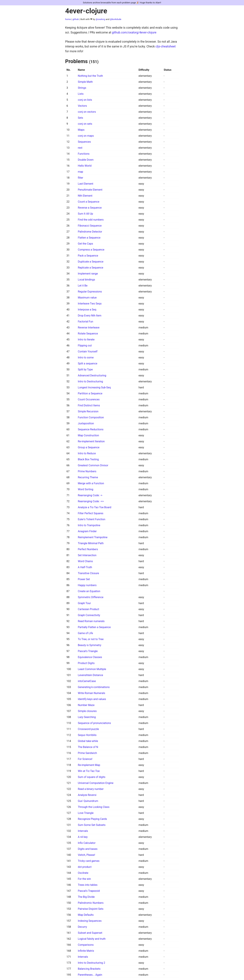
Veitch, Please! (86, 855)
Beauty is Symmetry (90, 645)
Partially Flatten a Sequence (94, 627)
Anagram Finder (87, 531)
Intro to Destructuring (90, 381)
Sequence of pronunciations (94, 723)
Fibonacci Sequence (90, 226)
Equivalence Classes (90, 657)
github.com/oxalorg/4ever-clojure (134, 32)
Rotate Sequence (88, 334)
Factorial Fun (85, 322)
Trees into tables (88, 885)
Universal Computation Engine (96, 783)
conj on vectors (87, 112)
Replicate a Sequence (91, 268)
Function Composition (91, 417)
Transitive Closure (88, 573)
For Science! (85, 759)
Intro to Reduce (87, 453)
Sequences (84, 142)
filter (80, 178)
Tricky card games (89, 861)
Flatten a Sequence (89, 238)
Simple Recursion (88, 411)
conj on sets (85, 124)
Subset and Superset (90, 933)
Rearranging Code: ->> (91, 501)
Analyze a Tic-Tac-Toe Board (94, 507)
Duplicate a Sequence (91, 262)
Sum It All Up (85, 214)
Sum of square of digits (92, 777)
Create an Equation (89, 591)
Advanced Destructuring (92, 375)
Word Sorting (86, 489)
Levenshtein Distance (90, 675)
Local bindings (86, 280)
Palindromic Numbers (91, 903)
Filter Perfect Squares (91, 513)
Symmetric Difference (91, 597)
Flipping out (85, 346)
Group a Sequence (89, 447)
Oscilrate (83, 873)
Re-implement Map (89, 765)
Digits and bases (88, 849)
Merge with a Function (91, 483)
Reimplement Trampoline (93, 537)
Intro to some (86, 357)
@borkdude (116, 19)
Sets (80, 118)
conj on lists (85, 100)
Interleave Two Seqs (90, 304)
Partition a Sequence (90, 393)
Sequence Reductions (91, 429)
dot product (85, 867)
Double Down (86, 160)
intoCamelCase (87, 681)
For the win (84, 879)
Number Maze (86, 705)
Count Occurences (89, 399)
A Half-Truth (85, 567)
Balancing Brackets (89, 969)
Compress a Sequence (91, 250)
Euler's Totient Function (91, 519)
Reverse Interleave (89, 328)
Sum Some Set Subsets (92, 825)
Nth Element (85, 196)
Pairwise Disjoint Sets (91, 909)
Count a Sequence (89, 202)
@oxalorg (100, 19)
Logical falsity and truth (92, 939)
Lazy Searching (87, 717)
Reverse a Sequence (90, 208)
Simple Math (85, 82)
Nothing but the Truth (90, 76)
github (76, 19)
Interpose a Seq (87, 310)
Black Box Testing (88, 459)
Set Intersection (87, 555)
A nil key (83, 837)
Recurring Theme (88, 477)
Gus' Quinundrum (88, 801)
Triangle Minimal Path (91, 543)
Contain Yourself (88, 351)
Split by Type (85, 369)
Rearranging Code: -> (90, 495)
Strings (82, 88)
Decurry (82, 927)
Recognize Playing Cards (92, 819)
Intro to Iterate (86, 340)
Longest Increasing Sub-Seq (94, 387)
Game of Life (85, 633)
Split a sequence (88, 363)
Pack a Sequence (88, 256)
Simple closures (87, 711)
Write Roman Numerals (91, 693)
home (68, 19)
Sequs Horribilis (87, 735)
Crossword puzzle (88, 729)
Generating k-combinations (94, 687)
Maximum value (87, 298)
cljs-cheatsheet (166, 46)
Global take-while (88, 741)
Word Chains (85, 561)
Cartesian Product (88, 609)
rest (80, 148)
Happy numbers (87, 585)
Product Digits (86, 663)
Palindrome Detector (90, 232)
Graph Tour (84, 603)
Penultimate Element (90, 190)
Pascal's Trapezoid (89, 891)
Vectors (82, 106)
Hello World (85, 166)
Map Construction (88, 435)
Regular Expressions (90, 292)
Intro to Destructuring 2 (91, 963)
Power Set (84, 579)
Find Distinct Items (89, 405)
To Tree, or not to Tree (91, 639)
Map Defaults (86, 915)
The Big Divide (86, 897)
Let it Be (83, 286)
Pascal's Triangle (88, 651)
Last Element (86, 184)
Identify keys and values (92, 699)
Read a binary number (91, 789)
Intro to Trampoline (89, 525)
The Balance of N (88, 747)
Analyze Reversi (87, 795)
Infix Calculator (87, 843)
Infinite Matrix (86, 951)
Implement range (88, 274)
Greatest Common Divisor (93, 465)
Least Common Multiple (92, 669)
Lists (81, 94)
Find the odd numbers (91, 220)
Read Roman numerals (91, 621)
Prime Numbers (87, 471)
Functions (84, 154)
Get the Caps (85, 244)
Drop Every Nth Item (90, 316)
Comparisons (86, 945)
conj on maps (86, 136)
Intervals (83, 831)
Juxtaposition (86, 423)
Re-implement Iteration (91, 441)
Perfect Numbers (88, 549)
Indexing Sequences (90, 921)
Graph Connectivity (89, 615)
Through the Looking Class (94, 807)
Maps (81, 130)
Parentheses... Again (90, 975)
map (80, 172)
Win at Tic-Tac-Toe (89, 771)
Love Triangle (86, 813)
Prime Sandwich (87, 753)
